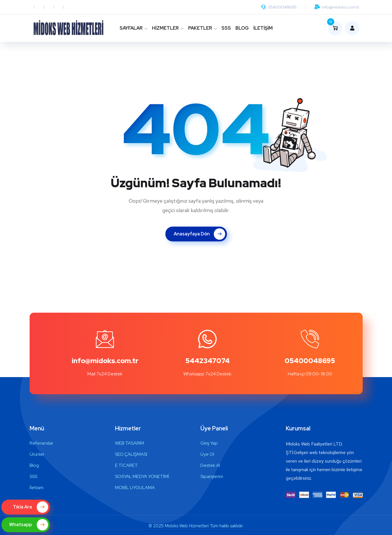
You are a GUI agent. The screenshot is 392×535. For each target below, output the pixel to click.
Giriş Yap (209, 443)
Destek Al (210, 465)
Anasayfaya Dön (199, 234)
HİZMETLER (165, 28)
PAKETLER (200, 28)
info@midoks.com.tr (341, 7)
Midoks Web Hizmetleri (187, 526)
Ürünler (37, 454)
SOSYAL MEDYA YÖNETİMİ (142, 476)
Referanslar (41, 443)
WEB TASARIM (130, 443)
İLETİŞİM (263, 28)
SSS (226, 28)
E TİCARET (126, 465)
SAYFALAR (131, 28)
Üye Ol (207, 454)
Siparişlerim (212, 476)
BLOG (242, 28)
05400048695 (282, 7)
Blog (34, 465)
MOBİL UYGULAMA (135, 488)
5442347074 (208, 361)
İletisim (37, 488)
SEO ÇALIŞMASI (131, 454)
